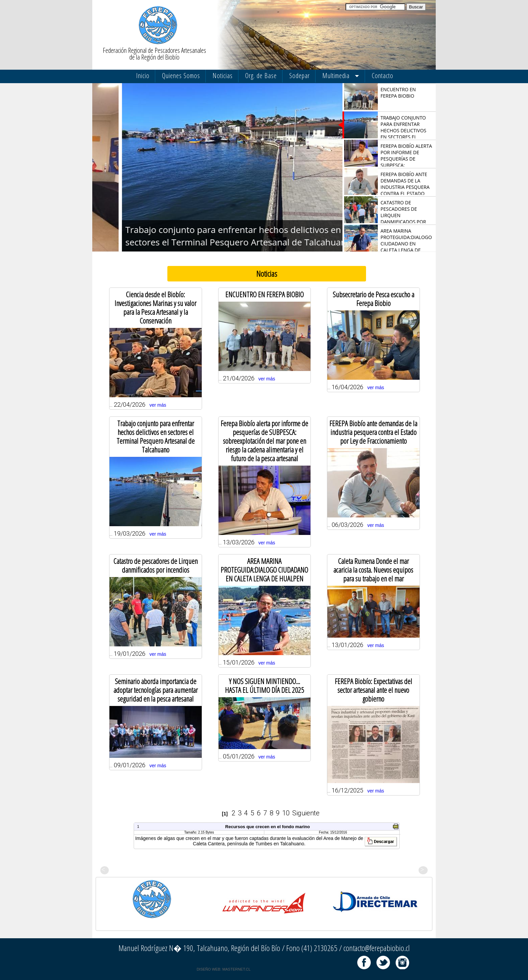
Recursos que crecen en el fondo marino (268, 827)
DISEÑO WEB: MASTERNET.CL (224, 969)
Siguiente (306, 813)
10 (286, 813)
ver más (158, 405)
